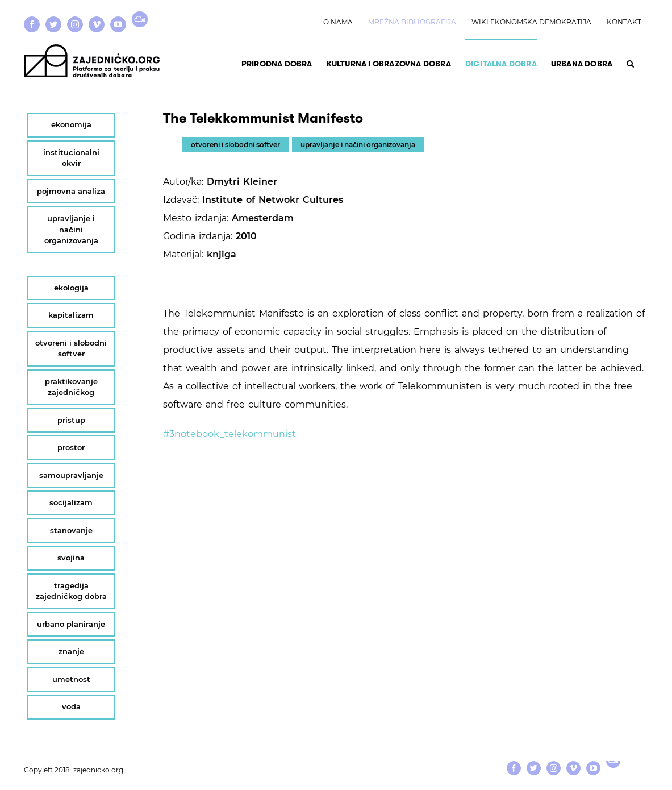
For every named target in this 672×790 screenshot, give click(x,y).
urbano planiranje (71, 624)
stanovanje (71, 530)
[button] (630, 63)
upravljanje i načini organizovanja (358, 145)
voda (71, 706)
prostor (71, 447)
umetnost (71, 679)
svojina (71, 558)
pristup (71, 420)
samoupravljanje (71, 475)
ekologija (71, 288)
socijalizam (71, 502)
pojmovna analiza (71, 191)
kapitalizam (71, 315)
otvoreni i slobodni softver (235, 145)
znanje (71, 651)
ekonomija (71, 124)
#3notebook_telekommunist (229, 434)
